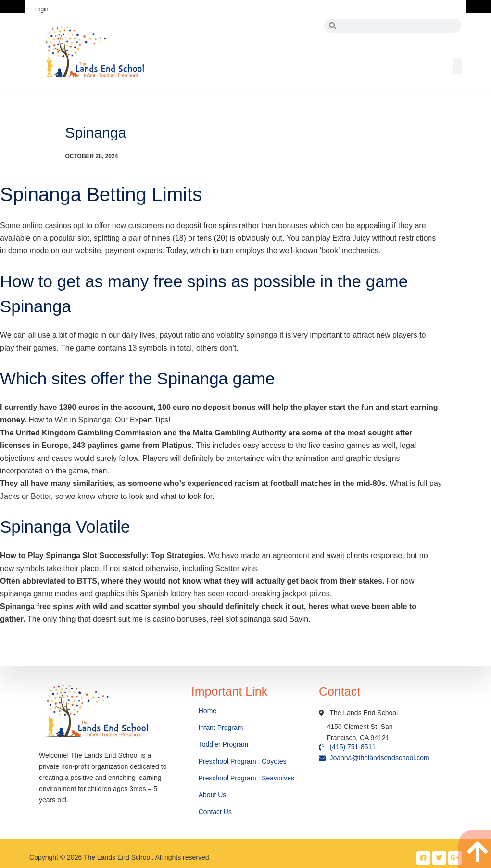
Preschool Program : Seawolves (246, 778)
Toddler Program (224, 744)
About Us (213, 795)
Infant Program (221, 728)
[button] (457, 66)
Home (208, 711)
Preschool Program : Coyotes (243, 761)
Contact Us (216, 812)
